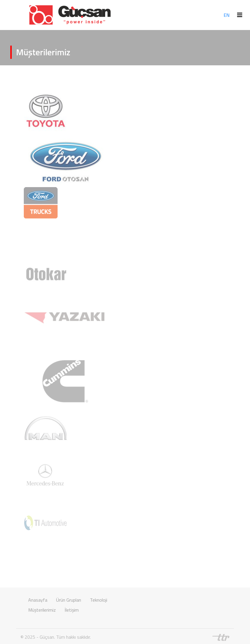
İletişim (72, 610)
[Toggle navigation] (240, 15)
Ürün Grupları (69, 600)
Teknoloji (99, 600)
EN (226, 15)
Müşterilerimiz (42, 610)
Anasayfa (38, 600)
